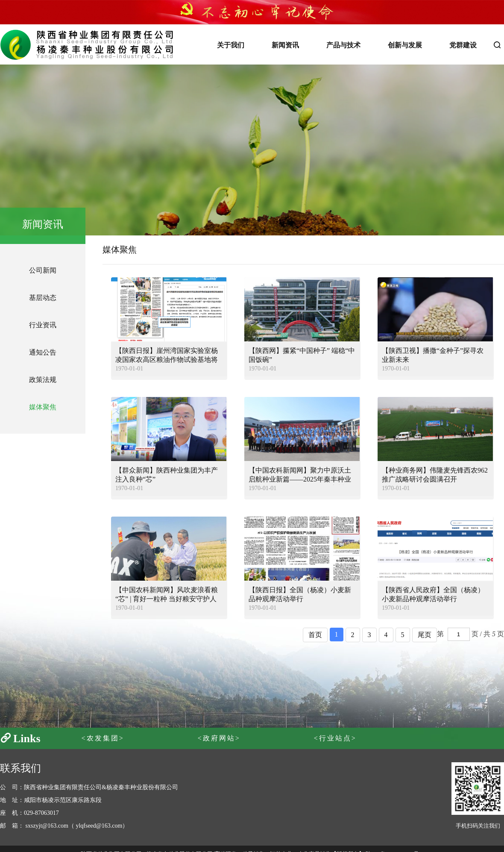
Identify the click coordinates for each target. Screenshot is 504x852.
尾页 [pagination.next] (425, 635)
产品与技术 (343, 45)
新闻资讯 (285, 45)
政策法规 (43, 380)
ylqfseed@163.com (99, 826)
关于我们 (231, 45)
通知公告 (43, 352)
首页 (315, 635)
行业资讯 (43, 325)
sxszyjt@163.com (47, 826)
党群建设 (463, 45)
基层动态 (43, 298)
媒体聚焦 (43, 407)
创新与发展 (405, 45)
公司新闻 (43, 270)
